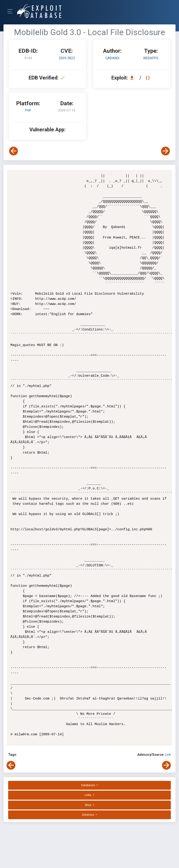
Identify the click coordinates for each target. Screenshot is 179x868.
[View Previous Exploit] (14, 151)
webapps (151, 58)
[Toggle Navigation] (12, 11)
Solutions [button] (88, 815)
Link (168, 755)
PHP (28, 110)
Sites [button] (88, 805)
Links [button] (88, 795)
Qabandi (112, 58)
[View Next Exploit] (165, 151)
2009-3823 (67, 58)
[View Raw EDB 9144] (148, 78)
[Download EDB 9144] (133, 78)
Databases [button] (88, 785)
